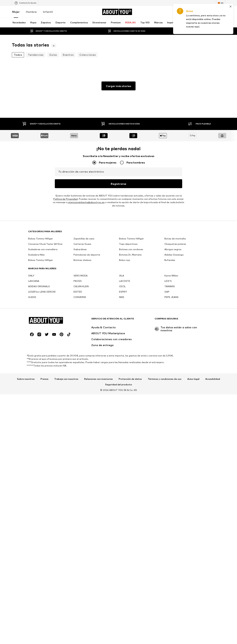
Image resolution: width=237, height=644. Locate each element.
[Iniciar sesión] (192, 12)
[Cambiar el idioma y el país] (221, 3)
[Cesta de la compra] (223, 12)
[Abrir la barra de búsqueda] (184, 23)
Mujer (16, 12)
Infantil (48, 12)
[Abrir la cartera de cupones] (181, 12)
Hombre (31, 12)
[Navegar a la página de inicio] (117, 12)
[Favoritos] (213, 12)
